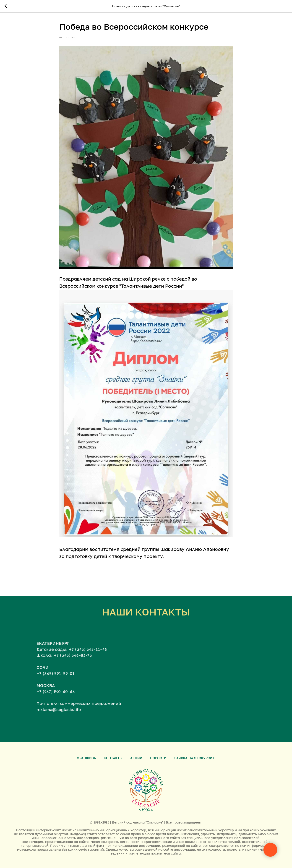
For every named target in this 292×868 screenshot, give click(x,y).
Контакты (113, 758)
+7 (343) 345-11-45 (88, 657)
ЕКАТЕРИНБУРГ (53, 651)
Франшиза (86, 758)
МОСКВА (46, 693)
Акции (136, 758)
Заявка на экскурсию (195, 758)
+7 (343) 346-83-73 (73, 663)
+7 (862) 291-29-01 (56, 681)
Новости (158, 758)
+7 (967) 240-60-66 (56, 699)
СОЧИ (43, 675)
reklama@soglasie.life (59, 717)
